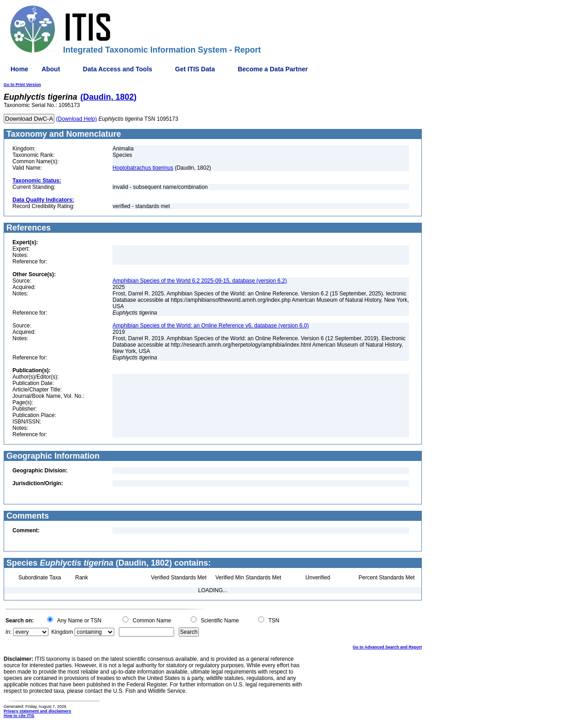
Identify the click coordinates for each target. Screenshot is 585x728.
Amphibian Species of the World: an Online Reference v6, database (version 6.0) (210, 326)
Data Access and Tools (117, 69)
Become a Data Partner (273, 69)
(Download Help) (77, 119)
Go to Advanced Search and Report (387, 647)
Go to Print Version (22, 85)
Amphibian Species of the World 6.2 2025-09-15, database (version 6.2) (199, 281)
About (51, 69)
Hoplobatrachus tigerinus (143, 168)
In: (8, 632)
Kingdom (62, 632)
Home (19, 69)
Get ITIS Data (195, 69)
